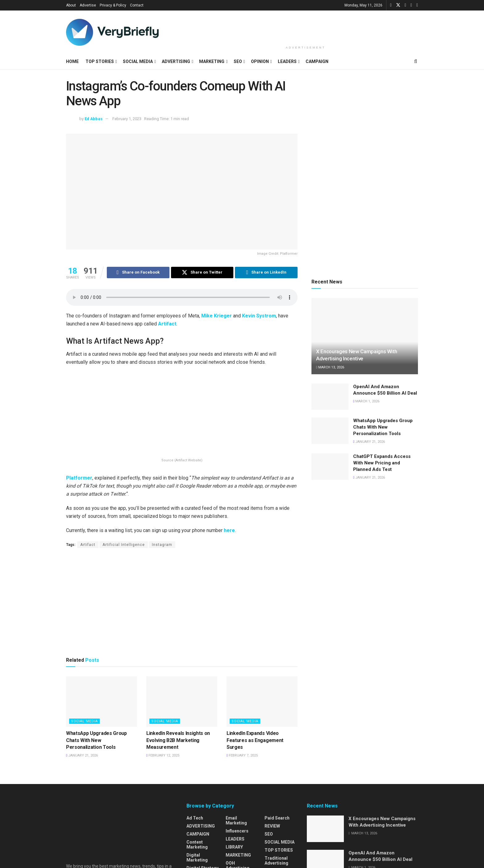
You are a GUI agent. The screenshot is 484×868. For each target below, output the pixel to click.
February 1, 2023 (127, 119)
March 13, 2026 (330, 367)
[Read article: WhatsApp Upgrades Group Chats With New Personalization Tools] (102, 702)
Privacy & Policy (113, 5)
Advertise (88, 5)
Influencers (237, 831)
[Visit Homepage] (112, 32)
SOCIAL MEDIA (138, 61)
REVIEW (272, 826)
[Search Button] (416, 61)
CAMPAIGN (317, 61)
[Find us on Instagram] (411, 5)
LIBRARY (234, 847)
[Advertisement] (306, 27)
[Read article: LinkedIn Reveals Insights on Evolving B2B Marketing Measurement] (182, 702)
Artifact (167, 324)
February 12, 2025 (163, 756)
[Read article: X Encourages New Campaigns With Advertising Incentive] (365, 336)
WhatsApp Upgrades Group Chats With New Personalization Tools (96, 740)
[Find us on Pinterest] (417, 5)
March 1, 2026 (366, 401)
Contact (137, 5)
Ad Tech (195, 818)
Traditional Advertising (276, 861)
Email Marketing (236, 821)
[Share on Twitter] (202, 273)
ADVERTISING (176, 61)
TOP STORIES (100, 61)
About (71, 5)
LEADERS (287, 61)
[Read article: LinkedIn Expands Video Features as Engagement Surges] (262, 702)
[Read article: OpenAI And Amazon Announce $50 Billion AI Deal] (330, 397)
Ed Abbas (94, 119)
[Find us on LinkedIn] (405, 5)
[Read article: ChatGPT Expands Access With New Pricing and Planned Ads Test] (330, 467)
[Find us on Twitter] (398, 5)
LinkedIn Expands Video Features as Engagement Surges (255, 740)
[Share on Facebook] (138, 273)
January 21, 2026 (82, 756)
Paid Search (277, 818)
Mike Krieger (217, 316)
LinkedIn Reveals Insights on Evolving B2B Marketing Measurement (178, 740)
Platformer (79, 478)
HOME (72, 61)
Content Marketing (197, 845)
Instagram (162, 545)
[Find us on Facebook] (391, 5)
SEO (238, 61)
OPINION (260, 61)
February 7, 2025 (242, 756)
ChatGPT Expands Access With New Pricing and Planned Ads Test (382, 463)
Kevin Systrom (259, 316)
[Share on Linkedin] (266, 273)
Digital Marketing (197, 858)
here (229, 531)
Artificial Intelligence (124, 545)
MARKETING (212, 61)
